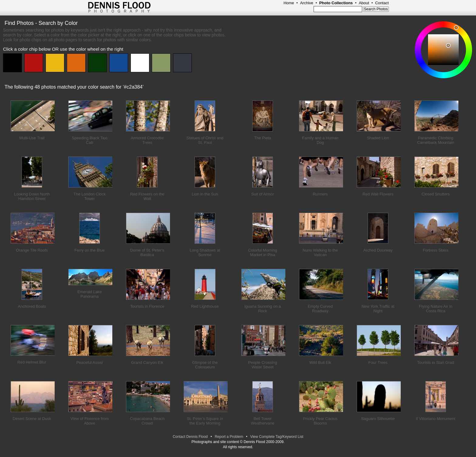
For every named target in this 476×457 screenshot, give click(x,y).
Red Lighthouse (205, 306)
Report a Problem (229, 437)
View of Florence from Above (90, 421)
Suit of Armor (262, 194)
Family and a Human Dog (320, 140)
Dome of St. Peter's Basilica (147, 252)
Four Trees (378, 362)
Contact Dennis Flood (190, 437)
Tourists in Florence (147, 306)
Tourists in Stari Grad (435, 362)
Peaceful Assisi (89, 362)
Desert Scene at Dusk (32, 419)
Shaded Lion (378, 138)
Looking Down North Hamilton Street (32, 196)
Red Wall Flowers (378, 194)
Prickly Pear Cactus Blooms (320, 421)
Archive (306, 3)
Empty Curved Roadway (320, 309)
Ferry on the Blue (90, 250)
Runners (320, 194)
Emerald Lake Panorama (90, 294)
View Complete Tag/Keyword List (277, 437)
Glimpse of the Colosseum (205, 365)
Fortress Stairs (436, 250)
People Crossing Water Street (262, 365)
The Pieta (263, 138)
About (364, 3)
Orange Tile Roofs (32, 250)
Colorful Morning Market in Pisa (262, 252)
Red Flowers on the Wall (147, 196)
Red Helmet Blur (32, 362)
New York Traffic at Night (378, 309)
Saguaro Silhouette (378, 419)
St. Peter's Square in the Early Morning (205, 421)
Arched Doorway (378, 250)
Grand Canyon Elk (147, 362)
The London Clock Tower (90, 196)
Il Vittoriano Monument (436, 419)
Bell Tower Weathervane (262, 421)
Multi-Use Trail (32, 138)
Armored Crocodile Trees (147, 140)
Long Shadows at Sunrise (205, 252)
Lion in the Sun (205, 194)
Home (289, 3)
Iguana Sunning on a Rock (263, 309)
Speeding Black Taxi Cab (90, 140)
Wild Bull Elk (320, 362)
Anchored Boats (32, 306)
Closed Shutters (436, 194)
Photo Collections (336, 3)
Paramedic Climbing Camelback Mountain (436, 140)
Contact (382, 3)
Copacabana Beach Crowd (147, 421)
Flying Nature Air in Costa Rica (436, 309)
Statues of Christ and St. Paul (205, 140)
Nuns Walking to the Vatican (320, 252)
